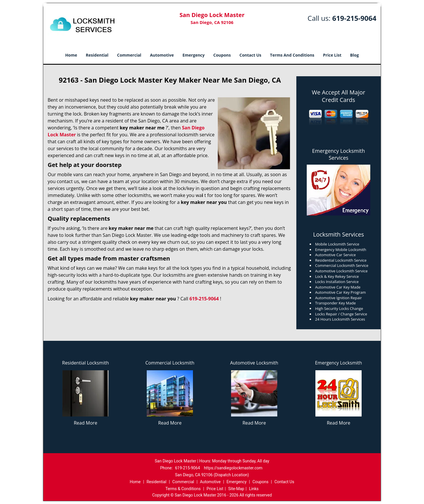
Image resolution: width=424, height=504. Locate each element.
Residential (97, 55)
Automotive (162, 55)
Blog (354, 55)
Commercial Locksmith (170, 363)
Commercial (129, 55)
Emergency (194, 55)
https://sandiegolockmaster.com (233, 468)
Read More (85, 423)
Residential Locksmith (85, 363)
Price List (332, 55)
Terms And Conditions (292, 55)
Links (254, 489)
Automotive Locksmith (254, 363)
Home (71, 55)
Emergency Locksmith (339, 363)
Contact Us (250, 55)
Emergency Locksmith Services (339, 154)
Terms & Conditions (183, 489)
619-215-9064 (354, 18)
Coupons (222, 55)
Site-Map (236, 489)
